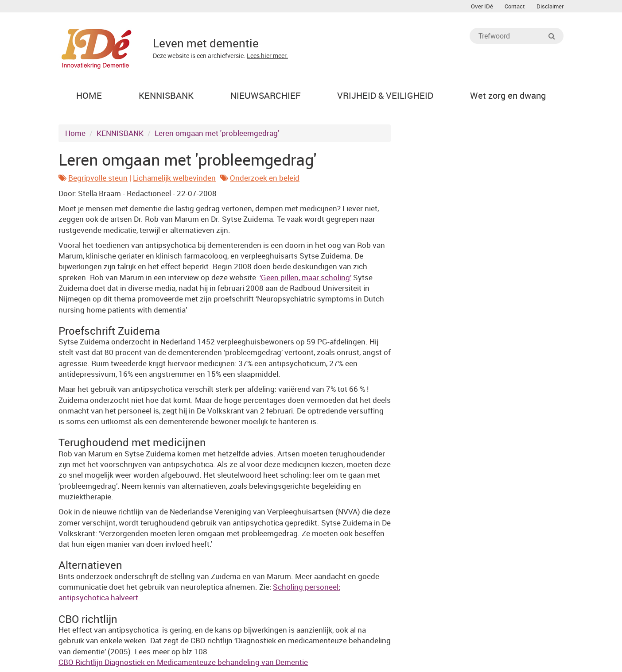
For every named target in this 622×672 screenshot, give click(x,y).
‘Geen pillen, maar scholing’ (305, 277)
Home (75, 133)
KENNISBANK (120, 133)
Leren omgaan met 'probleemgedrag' (217, 133)
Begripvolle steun (98, 178)
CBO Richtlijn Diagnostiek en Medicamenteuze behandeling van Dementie (183, 662)
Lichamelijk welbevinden (174, 178)
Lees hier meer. (267, 56)
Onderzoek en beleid (265, 178)
